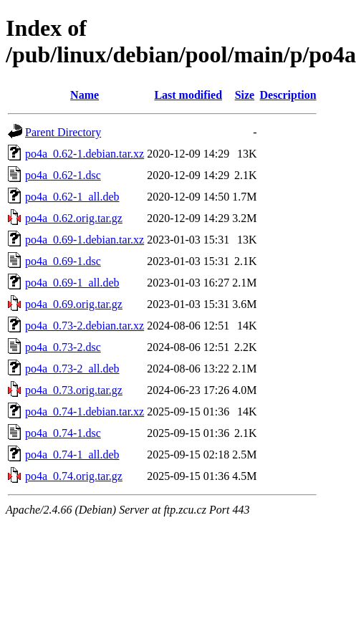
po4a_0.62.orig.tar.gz (74, 218)
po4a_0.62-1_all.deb (72, 197)
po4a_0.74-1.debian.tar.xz (85, 412)
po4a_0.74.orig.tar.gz (74, 476)
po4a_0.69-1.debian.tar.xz (85, 240)
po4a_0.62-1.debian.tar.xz (85, 154)
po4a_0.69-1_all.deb (72, 283)
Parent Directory (63, 132)
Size (245, 95)
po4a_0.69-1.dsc (63, 261)
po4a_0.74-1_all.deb (72, 455)
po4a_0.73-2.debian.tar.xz (85, 326)
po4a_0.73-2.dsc (63, 347)
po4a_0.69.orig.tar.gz (74, 304)
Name (85, 95)
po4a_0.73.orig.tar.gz (74, 390)
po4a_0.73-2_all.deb (72, 369)
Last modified (188, 95)
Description (288, 95)
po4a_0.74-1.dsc (63, 433)
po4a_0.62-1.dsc (63, 175)
